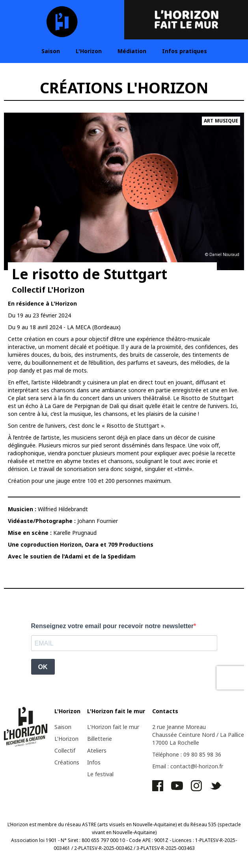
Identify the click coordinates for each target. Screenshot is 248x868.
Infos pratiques (185, 51)
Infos (94, 762)
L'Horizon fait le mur (113, 727)
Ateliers (97, 750)
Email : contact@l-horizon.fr (188, 766)
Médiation (132, 51)
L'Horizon (89, 51)
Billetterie (100, 739)
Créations (67, 762)
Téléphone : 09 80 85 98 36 (187, 754)
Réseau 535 (203, 824)
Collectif (65, 750)
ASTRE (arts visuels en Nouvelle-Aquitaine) (129, 824)
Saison (51, 51)
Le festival (100, 774)
